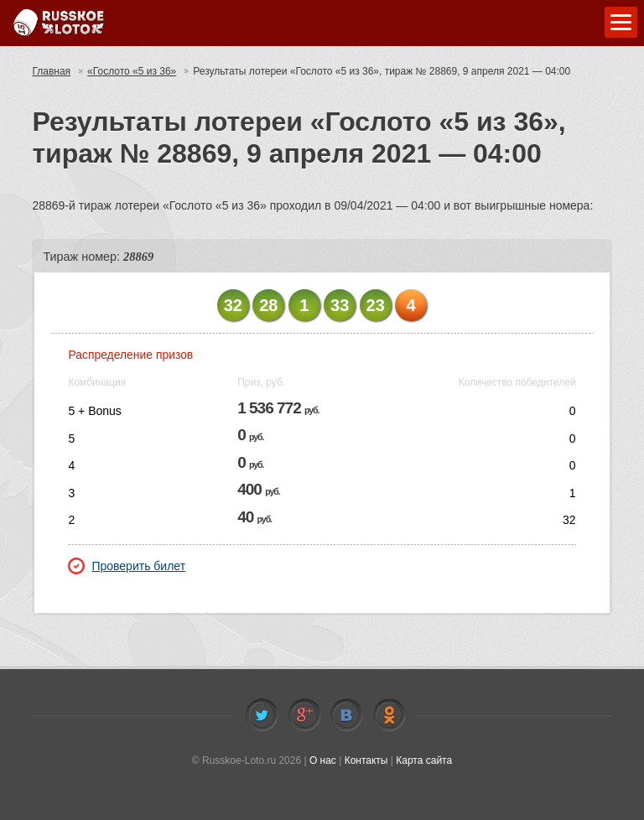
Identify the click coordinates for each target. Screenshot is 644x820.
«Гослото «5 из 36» (132, 71)
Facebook (304, 715)
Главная (51, 71)
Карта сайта (424, 760)
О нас (323, 760)
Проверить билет (127, 566)
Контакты (366, 760)
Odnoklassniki (389, 715)
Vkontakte (346, 715)
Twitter (262, 715)
